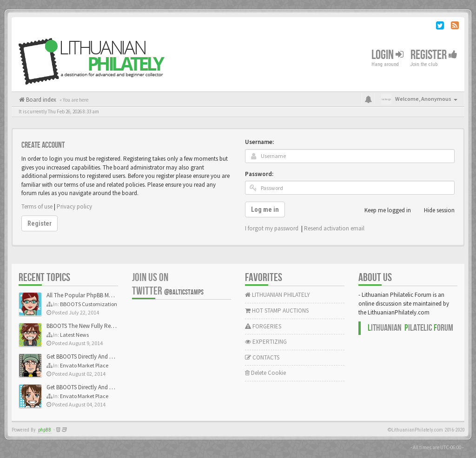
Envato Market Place (84, 365)
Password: (259, 174)
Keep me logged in (383, 210)
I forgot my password (272, 228)
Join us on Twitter (168, 284)
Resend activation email (334, 228)
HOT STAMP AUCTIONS (277, 311)
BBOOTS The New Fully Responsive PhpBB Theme (108, 326)
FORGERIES (263, 326)
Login (387, 55)
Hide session (434, 210)
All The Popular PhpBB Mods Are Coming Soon (105, 295)
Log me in (265, 209)
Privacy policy (74, 206)
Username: (259, 142)
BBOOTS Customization (89, 304)
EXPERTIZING (266, 342)
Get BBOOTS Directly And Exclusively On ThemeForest (113, 357)
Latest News (74, 335)
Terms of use (37, 206)
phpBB (45, 430)
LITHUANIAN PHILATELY (278, 295)
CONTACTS (262, 357)
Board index (40, 100)
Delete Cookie (265, 373)
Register (434, 55)
